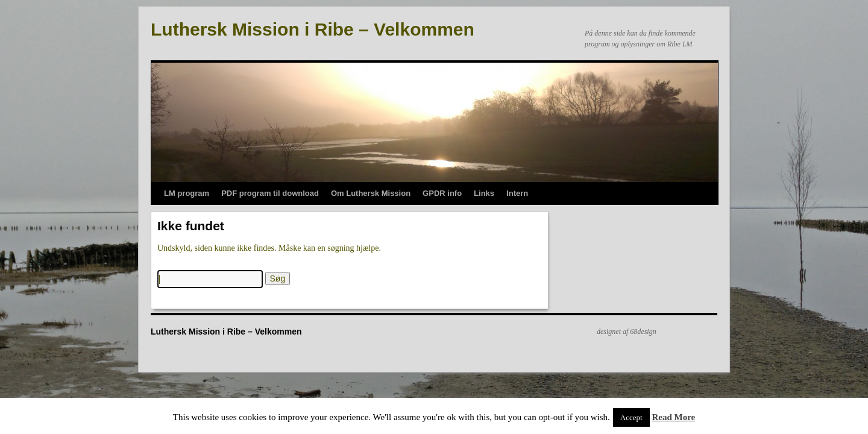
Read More (673, 417)
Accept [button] (631, 417)
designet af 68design (627, 332)
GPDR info (442, 193)
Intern (517, 193)
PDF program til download (270, 193)
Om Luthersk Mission (371, 193)
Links (484, 193)
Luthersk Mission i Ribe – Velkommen (313, 29)
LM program (187, 193)
